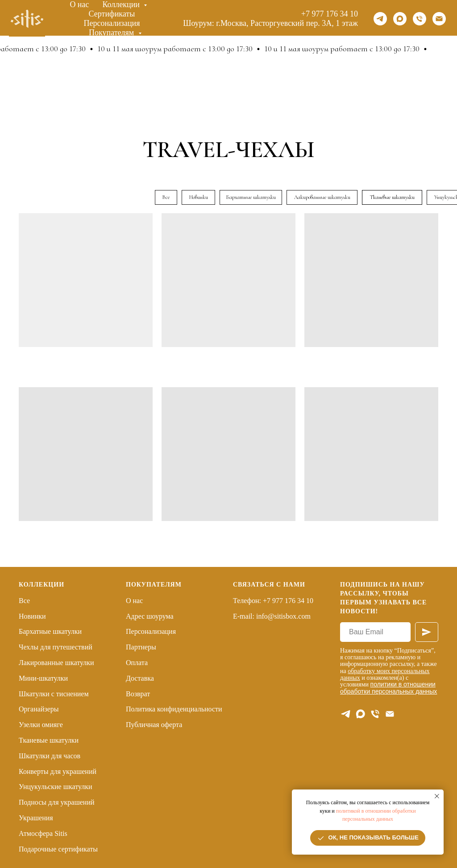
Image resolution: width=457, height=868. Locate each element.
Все (24, 601)
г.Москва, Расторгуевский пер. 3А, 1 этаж (287, 23)
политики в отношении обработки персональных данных (388, 688)
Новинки (32, 616)
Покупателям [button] (112, 33)
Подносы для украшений (57, 802)
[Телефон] (420, 19)
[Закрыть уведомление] (437, 796)
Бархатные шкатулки (50, 631)
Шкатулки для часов (50, 756)
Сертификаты (112, 14)
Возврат (138, 694)
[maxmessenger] (400, 19)
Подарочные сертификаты (58, 849)
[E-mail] (390, 714)
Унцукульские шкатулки (56, 787)
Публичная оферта (154, 725)
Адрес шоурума (150, 616)
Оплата (137, 663)
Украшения (36, 818)
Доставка (140, 678)
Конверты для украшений (58, 771)
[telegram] (380, 19)
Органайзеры (39, 709)
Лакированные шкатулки (56, 663)
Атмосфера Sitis (43, 833)
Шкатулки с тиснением (54, 694)
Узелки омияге (41, 725)
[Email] (439, 19)
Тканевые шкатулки (49, 740)
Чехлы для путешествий (56, 647)
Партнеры (141, 647)
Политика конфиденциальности (174, 709)
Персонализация (112, 23)
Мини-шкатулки (43, 678)
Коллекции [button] (122, 4)
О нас (79, 4)
